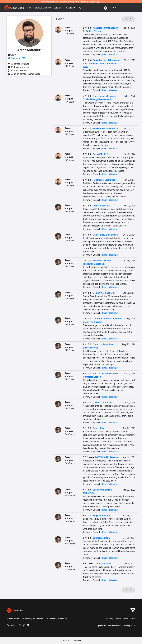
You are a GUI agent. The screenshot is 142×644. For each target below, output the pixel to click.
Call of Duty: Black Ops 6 (106, 235)
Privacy (133, 619)
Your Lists (69, 8)
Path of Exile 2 (100, 154)
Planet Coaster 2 (102, 206)
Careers (118, 619)
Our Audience (38, 619)
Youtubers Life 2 (101, 538)
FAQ (80, 8)
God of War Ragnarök (104, 293)
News (30, 8)
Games (42, 8)
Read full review (110, 55)
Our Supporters (51, 619)
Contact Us (63, 619)
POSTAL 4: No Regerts (106, 457)
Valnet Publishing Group (126, 626)
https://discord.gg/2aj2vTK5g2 (85, 2)
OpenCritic (101, 626)
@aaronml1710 (18, 58)
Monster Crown (103, 564)
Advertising (109, 619)
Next (128, 19)
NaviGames (70, 434)
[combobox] (123, 7)
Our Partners (26, 619)
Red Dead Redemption (104, 180)
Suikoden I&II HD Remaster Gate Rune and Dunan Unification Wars (102, 64)
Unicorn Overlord (102, 402)
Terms (126, 619)
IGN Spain (69, 34)
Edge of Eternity (101, 515)
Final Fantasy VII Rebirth (105, 128)
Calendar (58, 8)
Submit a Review (13, 619)
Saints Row (99, 428)
